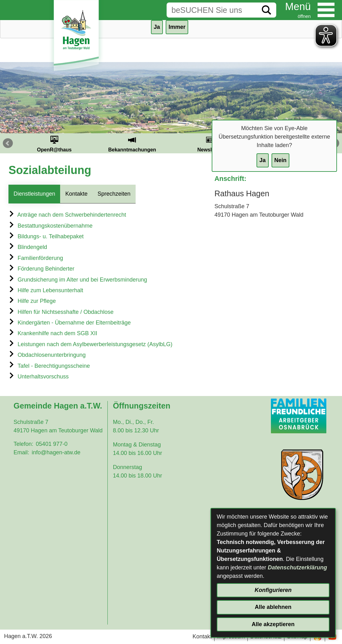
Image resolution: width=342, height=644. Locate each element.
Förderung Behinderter (41, 269)
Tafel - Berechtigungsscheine (49, 366)
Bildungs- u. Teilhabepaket (46, 236)
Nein (280, 160)
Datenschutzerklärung (297, 567)
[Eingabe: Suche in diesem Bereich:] (212, 10)
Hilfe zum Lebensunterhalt (46, 290)
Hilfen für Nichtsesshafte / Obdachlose (61, 312)
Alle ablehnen (273, 607)
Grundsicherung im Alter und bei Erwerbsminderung (78, 280)
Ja (262, 160)
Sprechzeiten (114, 194)
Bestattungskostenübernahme (50, 226)
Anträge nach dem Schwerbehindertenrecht (67, 215)
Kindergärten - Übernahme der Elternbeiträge (70, 323)
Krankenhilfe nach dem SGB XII (53, 333)
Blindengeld (28, 247)
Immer (177, 27)
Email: (21, 452)
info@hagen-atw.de (56, 452)
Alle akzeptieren (273, 624)
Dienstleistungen (34, 194)
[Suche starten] (267, 10)
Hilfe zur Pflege (32, 301)
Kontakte (76, 194)
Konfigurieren (273, 590)
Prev (8, 143)
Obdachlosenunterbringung (47, 355)
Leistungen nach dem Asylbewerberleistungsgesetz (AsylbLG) (90, 344)
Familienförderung (36, 258)
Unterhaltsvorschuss (39, 377)
